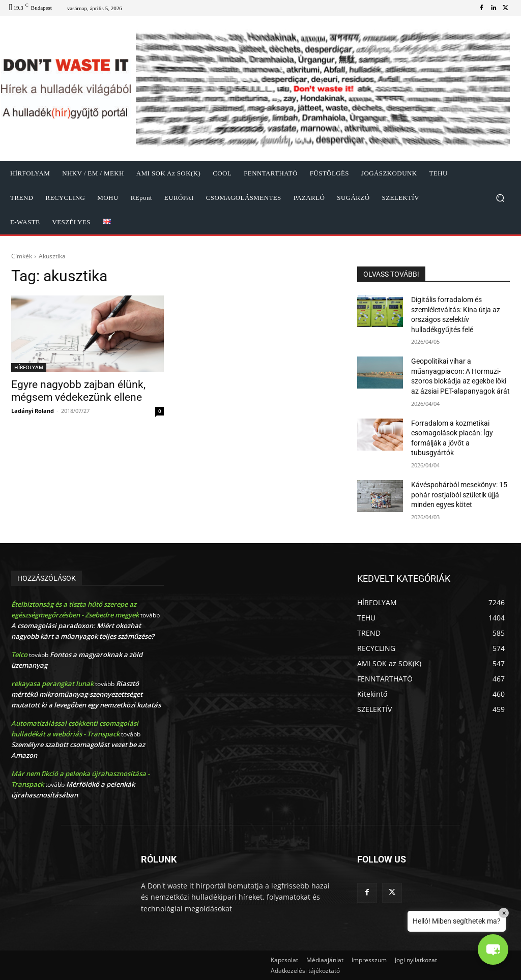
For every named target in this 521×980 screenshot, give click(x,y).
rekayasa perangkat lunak (52, 684)
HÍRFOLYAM (29, 367)
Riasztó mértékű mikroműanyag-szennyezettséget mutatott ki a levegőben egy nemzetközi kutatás (86, 694)
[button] (500, 198)
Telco (19, 655)
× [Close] (504, 913)
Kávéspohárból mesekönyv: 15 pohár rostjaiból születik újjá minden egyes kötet (459, 495)
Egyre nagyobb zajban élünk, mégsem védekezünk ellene (78, 391)
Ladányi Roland (33, 411)
